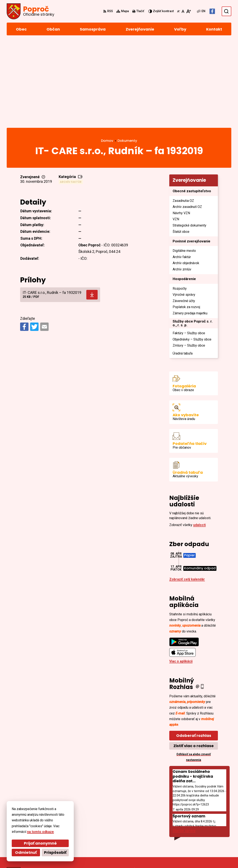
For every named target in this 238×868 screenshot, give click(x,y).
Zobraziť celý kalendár (187, 494)
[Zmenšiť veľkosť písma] (178, 11)
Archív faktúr (71, 96)
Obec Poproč (120, 857)
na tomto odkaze (40, 832)
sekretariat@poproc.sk (213, 833)
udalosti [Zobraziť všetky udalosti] (199, 439)
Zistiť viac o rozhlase (194, 660)
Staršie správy (184, 745)
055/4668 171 (205, 828)
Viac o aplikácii (181, 575)
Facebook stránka (209, 838)
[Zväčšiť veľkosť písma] (188, 11)
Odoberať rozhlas (194, 650)
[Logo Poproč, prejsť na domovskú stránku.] (30, 11)
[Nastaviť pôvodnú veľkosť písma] (183, 11)
